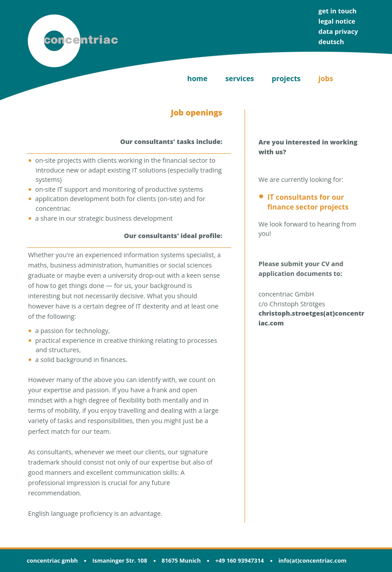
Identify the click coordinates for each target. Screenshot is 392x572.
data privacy (338, 31)
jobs (326, 78)
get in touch (338, 11)
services (240, 78)
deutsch (331, 42)
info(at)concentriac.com (312, 560)
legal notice (337, 21)
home (197, 78)
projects (286, 78)
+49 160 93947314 (239, 560)
